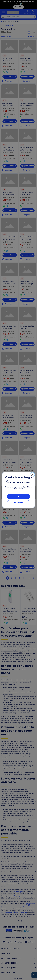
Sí (19, 496)
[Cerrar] (32, 475)
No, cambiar (19, 503)
